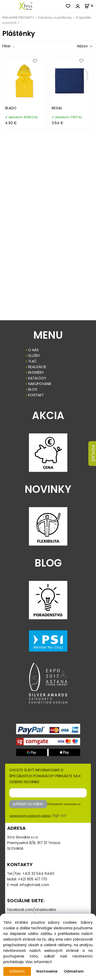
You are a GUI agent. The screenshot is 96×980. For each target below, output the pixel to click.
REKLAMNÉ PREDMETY (18, 18)
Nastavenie (47, 971)
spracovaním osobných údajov (30, 816)
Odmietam (74, 971)
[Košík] (90, 6)
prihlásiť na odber (28, 804)
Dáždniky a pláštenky (55, 18)
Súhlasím (17, 971)
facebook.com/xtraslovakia (31, 910)
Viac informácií (39, 962)
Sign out (59, 816)
